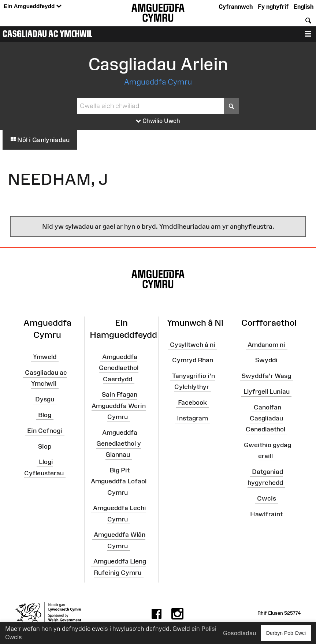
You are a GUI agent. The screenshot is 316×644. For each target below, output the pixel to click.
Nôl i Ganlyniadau (40, 140)
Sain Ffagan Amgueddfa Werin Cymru (119, 405)
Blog (45, 415)
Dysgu (45, 399)
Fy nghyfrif (273, 7)
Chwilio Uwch (158, 121)
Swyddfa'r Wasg (266, 376)
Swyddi (266, 360)
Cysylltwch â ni (193, 344)
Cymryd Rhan (193, 360)
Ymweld (45, 357)
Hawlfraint (266, 514)
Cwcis (267, 498)
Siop (45, 446)
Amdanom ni (266, 344)
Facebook (192, 402)
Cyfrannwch (236, 7)
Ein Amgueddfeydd (33, 6)
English (304, 7)
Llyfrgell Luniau (267, 392)
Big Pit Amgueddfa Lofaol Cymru (119, 481)
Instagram (192, 418)
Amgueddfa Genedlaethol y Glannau (119, 443)
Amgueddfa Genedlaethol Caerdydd (119, 368)
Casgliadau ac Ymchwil (48, 34)
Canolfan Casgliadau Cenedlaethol (265, 418)
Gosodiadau (239, 633)
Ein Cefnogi (45, 431)
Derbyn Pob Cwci (286, 633)
